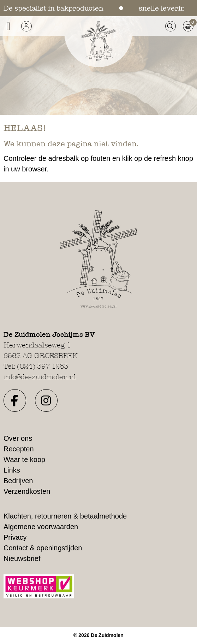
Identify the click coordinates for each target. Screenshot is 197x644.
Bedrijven (18, 481)
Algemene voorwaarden (41, 527)
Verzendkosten (27, 491)
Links (12, 470)
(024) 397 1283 (43, 366)
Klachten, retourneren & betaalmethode (65, 516)
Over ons (18, 438)
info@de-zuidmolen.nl (40, 377)
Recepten (19, 449)
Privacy (15, 537)
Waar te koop (24, 459)
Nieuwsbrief (22, 558)
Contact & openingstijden (43, 548)
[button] (26, 26)
